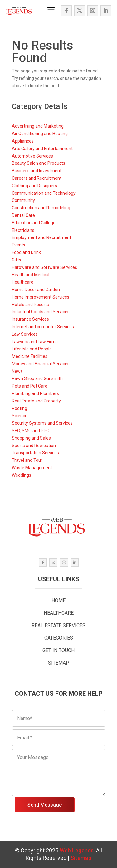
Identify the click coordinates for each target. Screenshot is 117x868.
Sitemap (81, 858)
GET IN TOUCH (58, 650)
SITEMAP (59, 663)
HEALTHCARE (59, 613)
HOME (58, 600)
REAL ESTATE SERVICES (58, 625)
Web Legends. (78, 850)
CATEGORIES (59, 638)
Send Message (45, 805)
